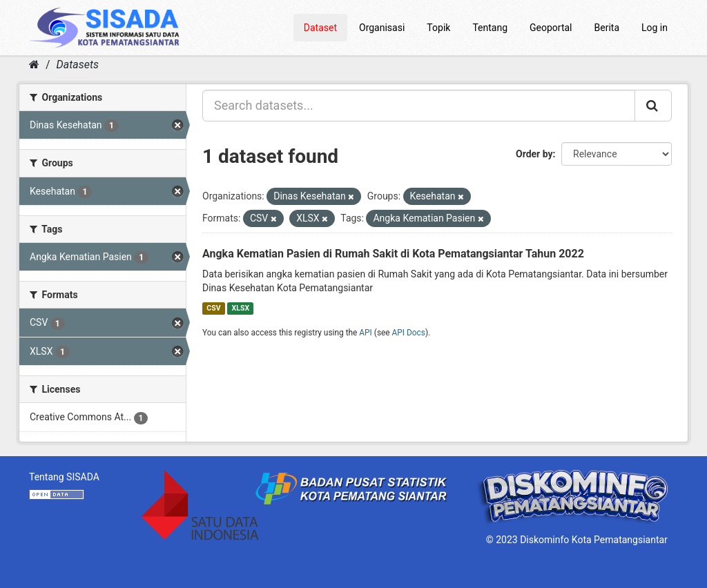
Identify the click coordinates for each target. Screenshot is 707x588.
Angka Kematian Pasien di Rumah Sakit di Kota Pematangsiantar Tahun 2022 (393, 254)
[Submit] (653, 106)
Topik (438, 28)
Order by (534, 154)
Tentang (490, 28)
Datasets (78, 65)
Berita (607, 28)
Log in (655, 28)
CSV (213, 308)
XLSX (241, 308)
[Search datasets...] (419, 106)
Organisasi (382, 28)
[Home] (34, 65)
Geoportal (551, 28)
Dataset (320, 28)
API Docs (409, 333)
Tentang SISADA (64, 477)
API (366, 333)
